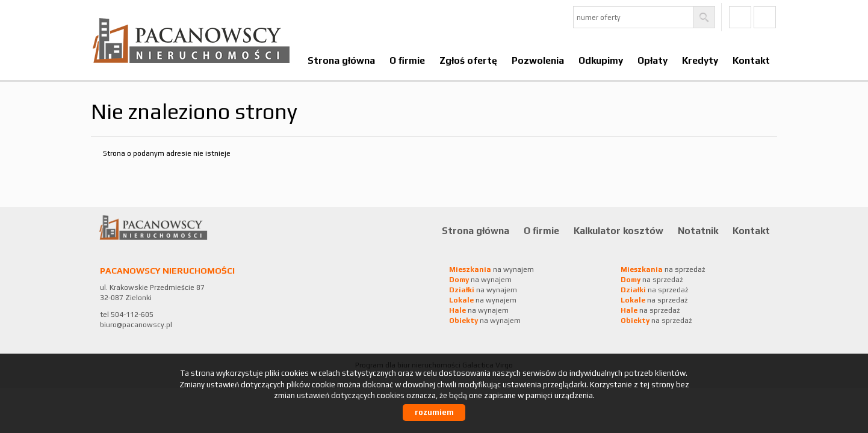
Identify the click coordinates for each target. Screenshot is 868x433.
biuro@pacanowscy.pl (136, 325)
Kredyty (700, 60)
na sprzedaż (663, 269)
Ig (765, 17)
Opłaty (653, 60)
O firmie (407, 60)
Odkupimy (601, 60)
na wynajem (491, 269)
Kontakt (751, 60)
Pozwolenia (538, 60)
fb (740, 17)
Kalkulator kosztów (618, 230)
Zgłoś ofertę (468, 60)
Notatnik (698, 230)
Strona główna (341, 60)
